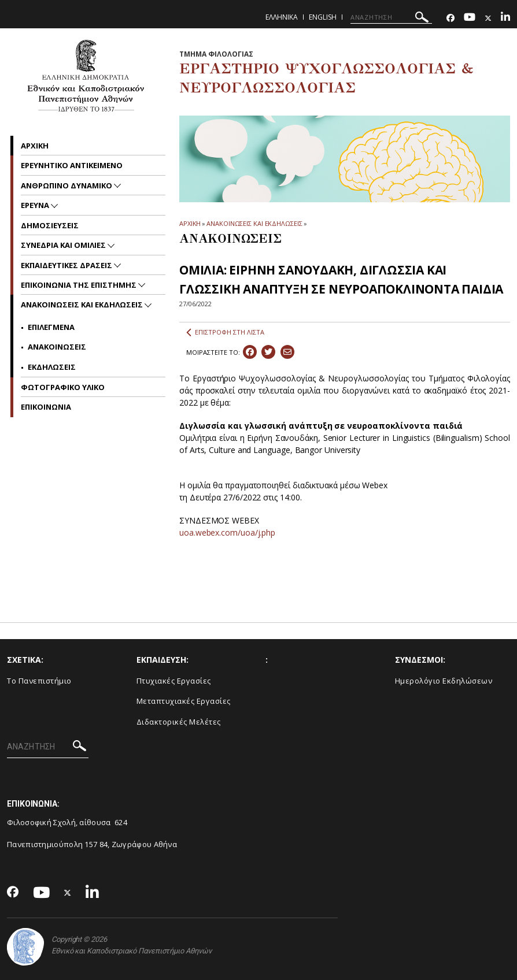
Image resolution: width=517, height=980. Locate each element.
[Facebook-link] (450, 18)
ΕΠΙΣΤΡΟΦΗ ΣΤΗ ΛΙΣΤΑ (225, 332)
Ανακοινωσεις (57, 347)
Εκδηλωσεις (52, 367)
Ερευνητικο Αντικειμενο (72, 165)
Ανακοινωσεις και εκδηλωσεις (83, 305)
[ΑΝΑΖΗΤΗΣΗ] (391, 17)
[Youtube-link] (470, 18)
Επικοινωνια (46, 407)
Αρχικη (35, 146)
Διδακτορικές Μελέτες (179, 722)
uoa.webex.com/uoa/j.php (227, 532)
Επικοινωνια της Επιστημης (80, 285)
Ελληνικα (282, 17)
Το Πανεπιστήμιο (39, 681)
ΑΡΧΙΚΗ (190, 223)
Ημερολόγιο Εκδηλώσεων (444, 681)
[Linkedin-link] (505, 18)
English (323, 17)
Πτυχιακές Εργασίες (174, 681)
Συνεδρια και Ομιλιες (64, 245)
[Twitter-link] (488, 18)
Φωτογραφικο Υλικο (63, 387)
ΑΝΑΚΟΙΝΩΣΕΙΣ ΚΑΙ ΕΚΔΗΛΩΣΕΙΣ (254, 223)
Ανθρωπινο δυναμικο (67, 185)
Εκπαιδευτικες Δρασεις (67, 265)
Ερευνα (36, 205)
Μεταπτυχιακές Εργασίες (184, 701)
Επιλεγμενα (51, 327)
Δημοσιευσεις (50, 225)
